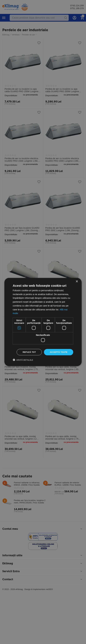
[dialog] (43, 322)
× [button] (77, 281)
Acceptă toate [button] (58, 352)
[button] (23, 360)
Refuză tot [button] (28, 352)
